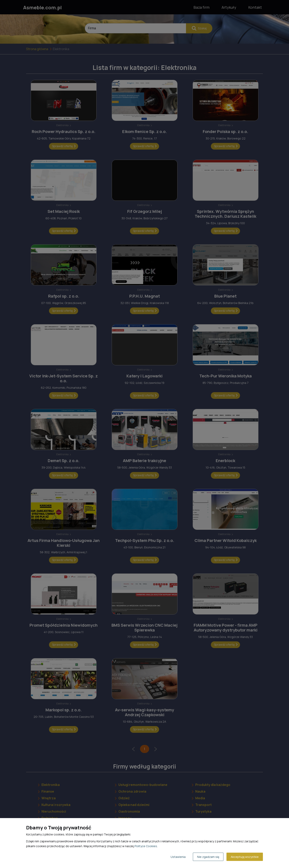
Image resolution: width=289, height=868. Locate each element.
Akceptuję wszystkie (245, 857)
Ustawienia (178, 857)
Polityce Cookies (146, 846)
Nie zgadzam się (208, 857)
